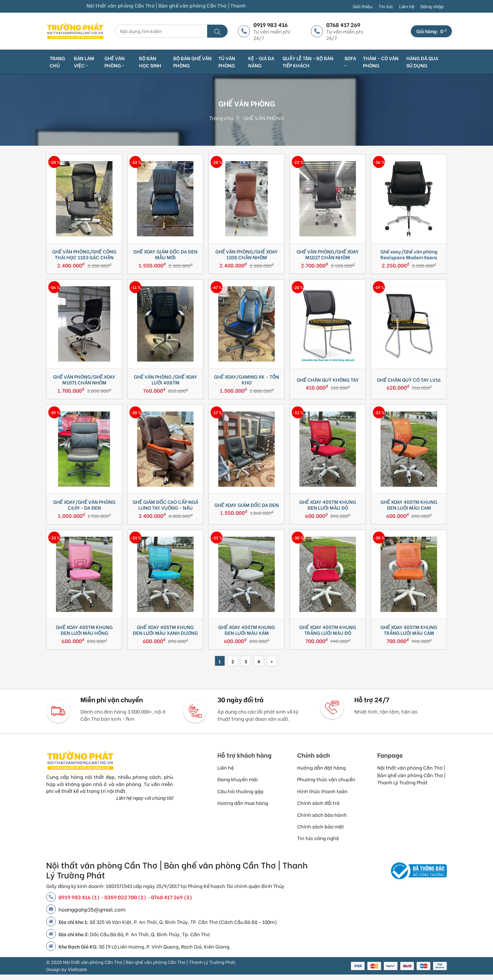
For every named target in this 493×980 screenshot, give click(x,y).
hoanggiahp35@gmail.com (92, 915)
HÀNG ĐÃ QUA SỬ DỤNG (422, 62)
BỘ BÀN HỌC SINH (150, 62)
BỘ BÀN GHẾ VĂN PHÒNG (192, 62)
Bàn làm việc (84, 62)
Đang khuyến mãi (238, 785)
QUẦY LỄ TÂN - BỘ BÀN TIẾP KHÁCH (308, 62)
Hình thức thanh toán (322, 796)
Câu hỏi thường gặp (241, 796)
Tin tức (386, 6)
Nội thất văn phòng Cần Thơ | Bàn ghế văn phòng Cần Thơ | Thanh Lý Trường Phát (411, 780)
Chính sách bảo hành (322, 820)
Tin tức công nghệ (318, 843)
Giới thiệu (363, 6)
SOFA (350, 61)
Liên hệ (407, 6)
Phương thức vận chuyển (326, 785)
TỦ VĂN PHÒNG (227, 62)
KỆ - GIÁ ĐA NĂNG (261, 62)
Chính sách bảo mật (321, 832)
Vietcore (77, 974)
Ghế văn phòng (115, 62)
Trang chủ (57, 62)
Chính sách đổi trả (318, 808)
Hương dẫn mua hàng (243, 808)
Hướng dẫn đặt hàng (321, 773)
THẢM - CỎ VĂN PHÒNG (381, 62)
